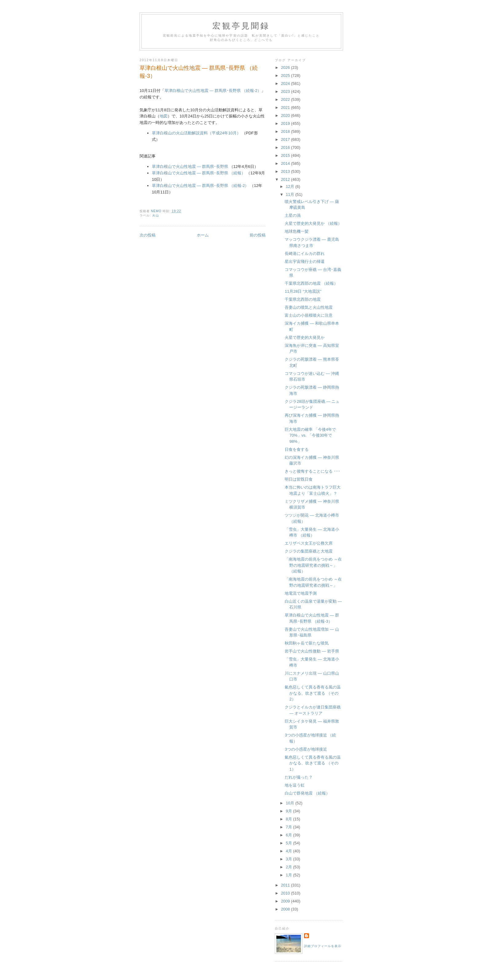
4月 (290, 851)
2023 (286, 91)
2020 (286, 115)
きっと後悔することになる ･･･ (312, 471)
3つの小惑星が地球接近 (306, 749)
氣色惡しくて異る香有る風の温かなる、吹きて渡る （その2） (313, 693)
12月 (291, 186)
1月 (290, 875)
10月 (291, 803)
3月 (290, 859)
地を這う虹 (295, 785)
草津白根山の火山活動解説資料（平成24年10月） (196, 133)
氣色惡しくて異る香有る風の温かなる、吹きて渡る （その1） (313, 763)
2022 (286, 99)
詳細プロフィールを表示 (323, 946)
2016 (286, 147)
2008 (286, 909)
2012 (286, 179)
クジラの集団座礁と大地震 (309, 551)
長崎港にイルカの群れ (305, 254)
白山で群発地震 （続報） (307, 793)
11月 (291, 194)
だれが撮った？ (299, 777)
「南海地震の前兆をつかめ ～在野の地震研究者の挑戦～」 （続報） (313, 565)
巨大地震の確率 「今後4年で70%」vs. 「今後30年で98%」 (310, 435)
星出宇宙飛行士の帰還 (305, 262)
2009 (286, 901)
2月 (290, 867)
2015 (286, 155)
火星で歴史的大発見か (305, 337)
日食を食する (297, 449)
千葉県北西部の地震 (303, 299)
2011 (286, 885)
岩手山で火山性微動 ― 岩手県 (312, 651)
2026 (286, 67)
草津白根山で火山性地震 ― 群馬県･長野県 (190, 167)
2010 (286, 893)
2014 (286, 163)
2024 (286, 83)
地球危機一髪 (297, 231)
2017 (286, 139)
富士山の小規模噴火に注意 (309, 315)
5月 (290, 843)
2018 (286, 131)
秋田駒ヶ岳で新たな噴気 (307, 643)
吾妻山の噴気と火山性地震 (309, 307)
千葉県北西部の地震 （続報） (311, 283)
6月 (290, 835)
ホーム (203, 235)
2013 (286, 171)
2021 (286, 107)
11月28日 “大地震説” (303, 291)
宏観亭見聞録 (241, 26)
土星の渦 (293, 215)
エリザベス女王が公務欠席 (309, 543)
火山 (156, 215)
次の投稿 (148, 235)
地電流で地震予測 (301, 593)
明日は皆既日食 (299, 479)
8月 (290, 819)
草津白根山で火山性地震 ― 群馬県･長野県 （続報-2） (213, 91)
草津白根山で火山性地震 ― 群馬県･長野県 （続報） (199, 173)
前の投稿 (258, 235)
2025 (286, 75)
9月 (290, 811)
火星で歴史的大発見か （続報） (313, 223)
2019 (286, 123)
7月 (290, 827)
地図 (164, 116)
